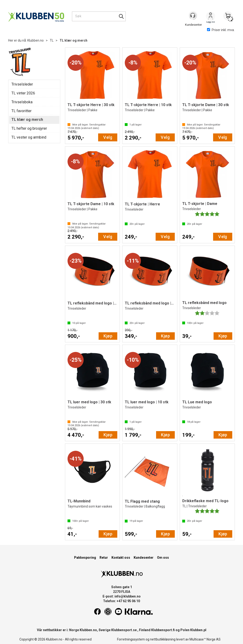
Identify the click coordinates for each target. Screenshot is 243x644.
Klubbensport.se (124, 630)
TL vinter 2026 (23, 93)
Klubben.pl (198, 630)
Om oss (163, 558)
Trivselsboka (22, 102)
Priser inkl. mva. (221, 30)
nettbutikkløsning (163, 639)
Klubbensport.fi (163, 630)
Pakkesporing (85, 558)
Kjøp (108, 336)
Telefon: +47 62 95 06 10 (121, 601)
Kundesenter (144, 558)
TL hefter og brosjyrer (29, 128)
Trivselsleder (22, 84)
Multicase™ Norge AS (205, 639)
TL (52, 40)
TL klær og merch (73, 40)
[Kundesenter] (193, 16)
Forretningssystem (131, 639)
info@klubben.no (128, 596)
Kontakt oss (121, 558)
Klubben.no (36, 40)
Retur (104, 558)
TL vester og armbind (29, 137)
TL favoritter (21, 111)
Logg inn (211, 17)
